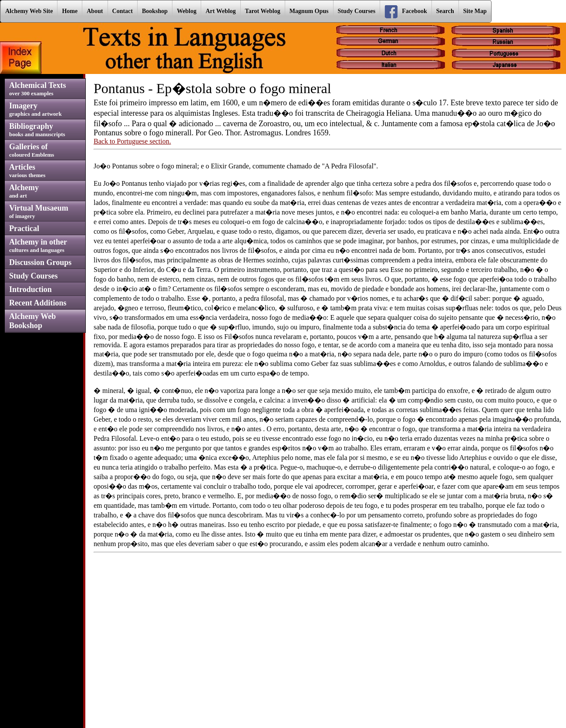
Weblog (187, 11)
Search (445, 11)
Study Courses (357, 11)
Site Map (475, 11)
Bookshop (155, 11)
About (95, 11)
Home (70, 11)
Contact (123, 11)
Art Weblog (221, 11)
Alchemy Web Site (29, 11)
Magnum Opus (309, 11)
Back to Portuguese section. (132, 141)
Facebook (406, 12)
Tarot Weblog (263, 11)
